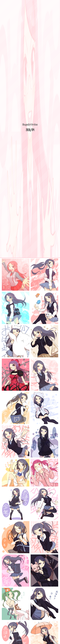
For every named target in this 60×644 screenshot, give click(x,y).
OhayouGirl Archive (30, 124)
